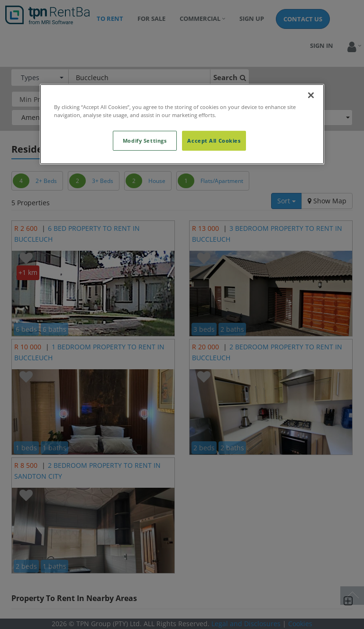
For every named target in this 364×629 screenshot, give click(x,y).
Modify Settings (145, 141)
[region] (182, 124)
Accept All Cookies (214, 141)
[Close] (311, 95)
